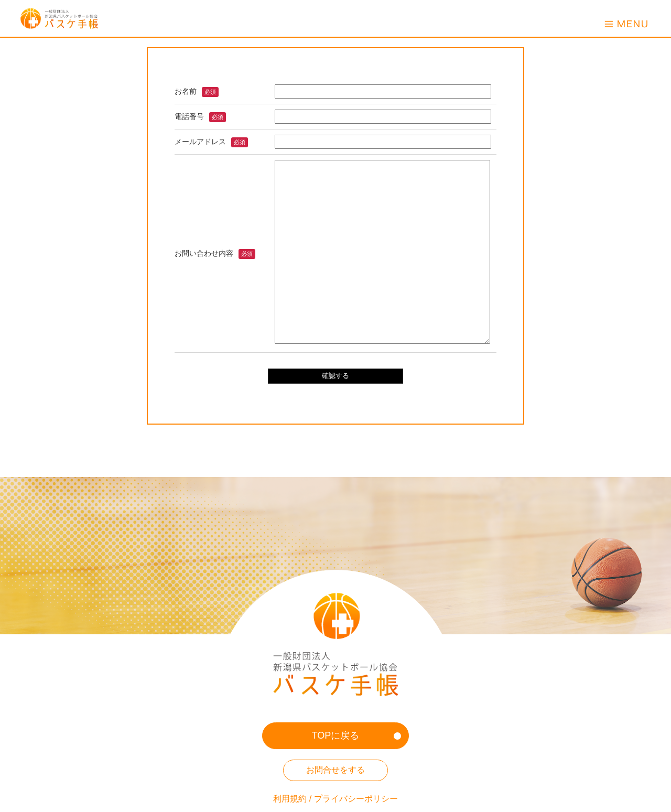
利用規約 (290, 799)
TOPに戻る (336, 735)
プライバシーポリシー (356, 799)
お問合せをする (335, 770)
